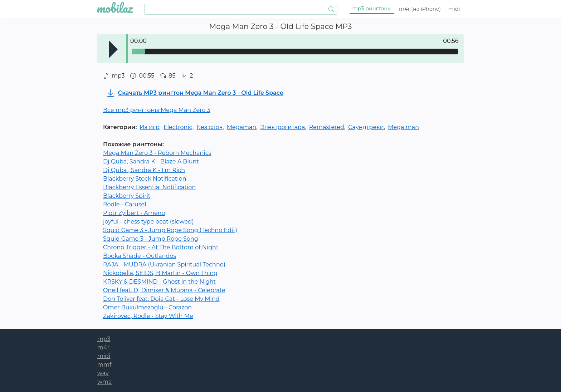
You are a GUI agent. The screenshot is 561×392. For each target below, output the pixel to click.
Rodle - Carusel (125, 204)
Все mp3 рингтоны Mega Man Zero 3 (157, 110)
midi (454, 9)
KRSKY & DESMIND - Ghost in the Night (159, 282)
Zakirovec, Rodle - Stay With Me (148, 316)
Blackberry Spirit (127, 196)
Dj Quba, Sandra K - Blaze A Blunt (151, 161)
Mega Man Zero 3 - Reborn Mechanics (157, 153)
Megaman (242, 127)
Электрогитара (283, 127)
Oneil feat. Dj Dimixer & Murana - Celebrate (164, 290)
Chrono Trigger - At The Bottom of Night (161, 247)
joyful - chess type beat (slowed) (148, 222)
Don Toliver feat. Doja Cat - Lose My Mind (161, 299)
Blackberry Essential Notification (149, 187)
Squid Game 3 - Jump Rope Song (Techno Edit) (170, 230)
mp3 (372, 9)
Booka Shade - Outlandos (140, 256)
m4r (420, 9)
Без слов (209, 127)
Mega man (403, 127)
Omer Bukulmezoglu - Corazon (147, 307)
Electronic (178, 127)
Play (113, 49)
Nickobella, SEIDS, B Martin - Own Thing (160, 273)
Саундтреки (366, 127)
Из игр (149, 127)
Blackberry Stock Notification (145, 179)
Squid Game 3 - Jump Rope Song (151, 239)
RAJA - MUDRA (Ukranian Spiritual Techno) (164, 264)
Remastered (327, 127)
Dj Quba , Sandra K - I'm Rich (144, 170)
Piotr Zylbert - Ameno (134, 213)
